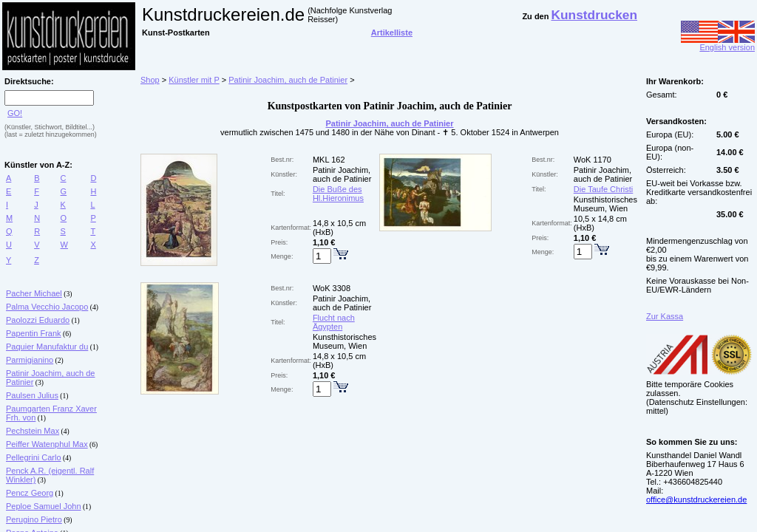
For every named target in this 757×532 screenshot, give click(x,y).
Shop (150, 80)
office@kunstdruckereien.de (696, 499)
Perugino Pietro (34, 519)
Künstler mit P (194, 80)
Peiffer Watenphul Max (47, 444)
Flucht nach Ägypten (334, 322)
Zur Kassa (665, 316)
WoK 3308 (332, 288)
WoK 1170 (593, 160)
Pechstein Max (33, 431)
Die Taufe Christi (604, 189)
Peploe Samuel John (44, 506)
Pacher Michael (34, 293)
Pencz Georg (30, 493)
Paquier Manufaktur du (47, 347)
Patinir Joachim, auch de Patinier (288, 80)
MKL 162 (329, 160)
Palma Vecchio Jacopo (47, 307)
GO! (15, 113)
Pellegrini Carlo (34, 457)
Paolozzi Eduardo (38, 320)
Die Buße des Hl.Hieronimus (338, 194)
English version (718, 44)
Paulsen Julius (32, 395)
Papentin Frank (34, 333)
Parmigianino (30, 360)
